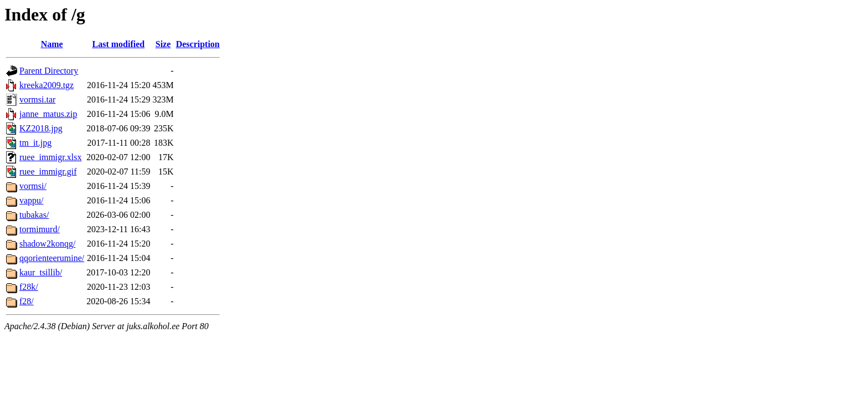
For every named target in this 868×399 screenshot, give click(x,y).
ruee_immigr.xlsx (50, 157)
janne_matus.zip (48, 114)
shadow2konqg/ (47, 244)
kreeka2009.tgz (46, 85)
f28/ (27, 301)
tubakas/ (34, 215)
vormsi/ (33, 186)
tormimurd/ (40, 229)
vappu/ (32, 200)
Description (198, 44)
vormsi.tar (37, 99)
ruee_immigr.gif (48, 172)
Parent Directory (49, 71)
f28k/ (29, 287)
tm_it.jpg (35, 143)
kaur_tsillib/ (41, 272)
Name (52, 44)
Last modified (119, 44)
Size (163, 44)
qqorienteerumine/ (52, 258)
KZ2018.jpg (41, 128)
